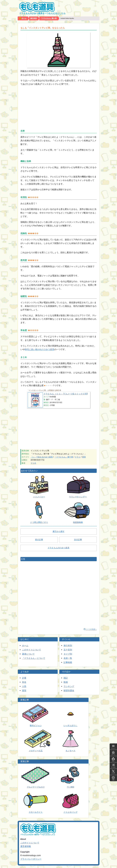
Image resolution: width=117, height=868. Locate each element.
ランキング (69, 686)
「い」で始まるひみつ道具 (42, 457)
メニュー (113, 747)
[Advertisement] (59, 106)
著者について (28, 654)
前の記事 (39, 540)
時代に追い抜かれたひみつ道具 (39, 349)
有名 (24, 682)
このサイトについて (32, 650)
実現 (84, 457)
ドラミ (78, 457)
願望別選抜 (69, 691)
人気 (24, 686)
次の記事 (78, 540)
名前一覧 (68, 658)
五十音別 (68, 650)
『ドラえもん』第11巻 (64, 457)
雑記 (66, 678)
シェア (113, 772)
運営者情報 (26, 846)
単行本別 (68, 646)
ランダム (113, 766)
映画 (66, 682)
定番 (24, 678)
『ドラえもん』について (34, 658)
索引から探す (59, 531)
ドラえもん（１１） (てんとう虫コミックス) (65, 394)
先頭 (113, 778)
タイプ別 (68, 654)
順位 (113, 759)
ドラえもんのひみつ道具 (58, 548)
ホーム (25, 646)
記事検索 (68, 662)
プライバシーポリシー (31, 859)
